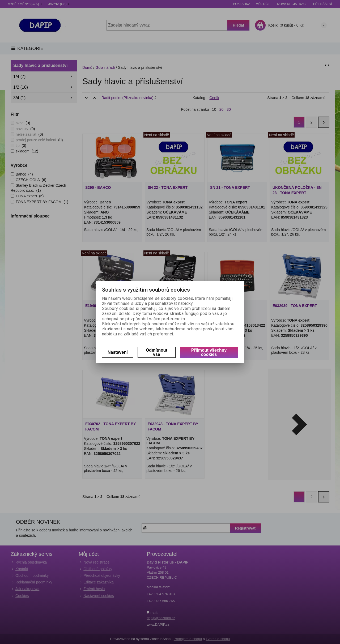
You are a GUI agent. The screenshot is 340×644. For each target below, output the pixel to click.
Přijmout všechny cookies (209, 352)
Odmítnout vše (157, 352)
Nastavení (118, 352)
